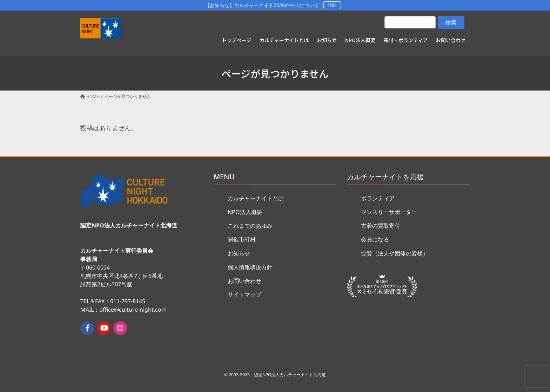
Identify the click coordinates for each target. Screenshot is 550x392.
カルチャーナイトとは (256, 198)
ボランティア (378, 198)
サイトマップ (244, 294)
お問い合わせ (244, 281)
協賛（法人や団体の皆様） (395, 253)
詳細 (332, 5)
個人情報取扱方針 (250, 267)
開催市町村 (242, 239)
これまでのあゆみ (250, 226)
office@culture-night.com (133, 310)
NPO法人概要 (245, 212)
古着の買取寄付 (381, 226)
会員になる (375, 239)
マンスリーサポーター (389, 212)
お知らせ (239, 253)
